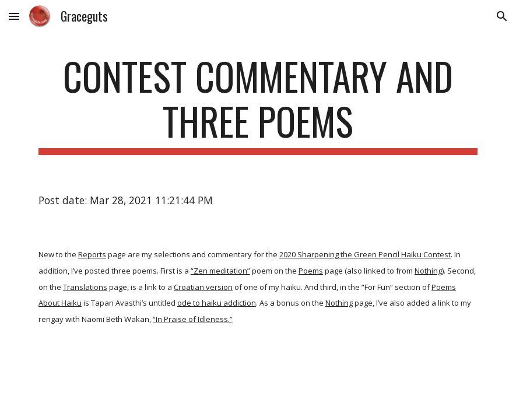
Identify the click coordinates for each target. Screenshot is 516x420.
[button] (14, 16)
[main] (258, 104)
